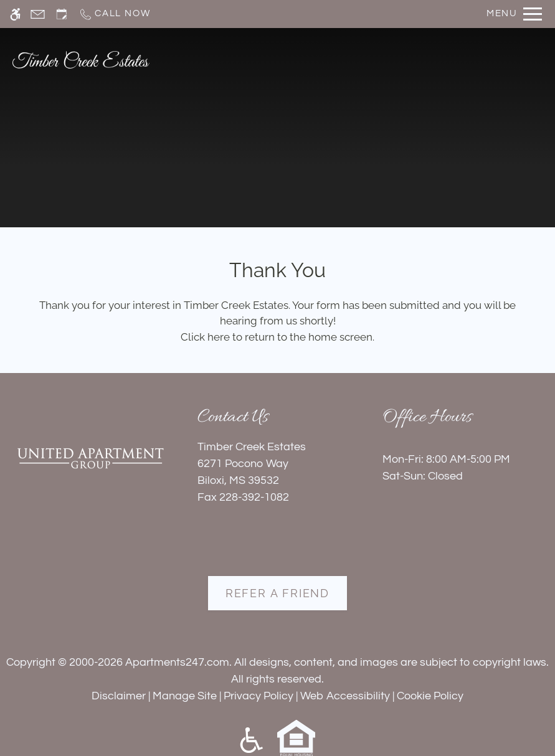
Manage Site (185, 696)
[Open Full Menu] (514, 14)
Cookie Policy (430, 696)
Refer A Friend (277, 593)
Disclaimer (119, 696)
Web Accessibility (345, 696)
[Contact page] (38, 14)
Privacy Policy (259, 696)
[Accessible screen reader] (15, 14)
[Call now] (114, 14)
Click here (205, 337)
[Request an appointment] (62, 14)
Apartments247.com (177, 662)
